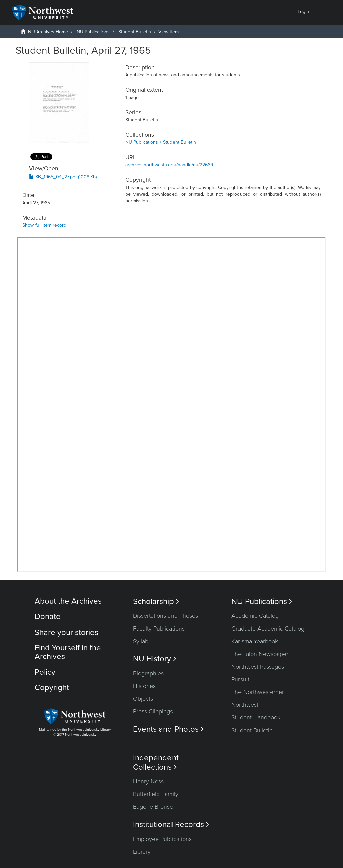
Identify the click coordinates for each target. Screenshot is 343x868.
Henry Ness (148, 781)
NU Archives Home (48, 32)
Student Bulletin (135, 32)
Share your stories (66, 632)
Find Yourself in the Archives (68, 652)
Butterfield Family (156, 794)
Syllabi (141, 641)
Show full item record (44, 225)
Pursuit (240, 679)
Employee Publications (162, 839)
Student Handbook (256, 717)
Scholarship (156, 602)
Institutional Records (171, 824)
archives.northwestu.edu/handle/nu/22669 (169, 165)
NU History (155, 659)
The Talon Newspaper (260, 654)
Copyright (52, 688)
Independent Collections (156, 762)
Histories (144, 686)
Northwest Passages (258, 667)
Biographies (148, 673)
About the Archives (68, 601)
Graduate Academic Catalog (268, 629)
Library (142, 852)
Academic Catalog (255, 616)
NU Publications (93, 32)
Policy (45, 672)
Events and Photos (168, 729)
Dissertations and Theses (165, 616)
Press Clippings (153, 711)
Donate (48, 617)
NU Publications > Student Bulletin (161, 142)
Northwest (245, 705)
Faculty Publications (159, 629)
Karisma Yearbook (255, 641)
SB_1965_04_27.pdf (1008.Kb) (63, 177)
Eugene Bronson (155, 807)
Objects (143, 699)
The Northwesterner (258, 692)
